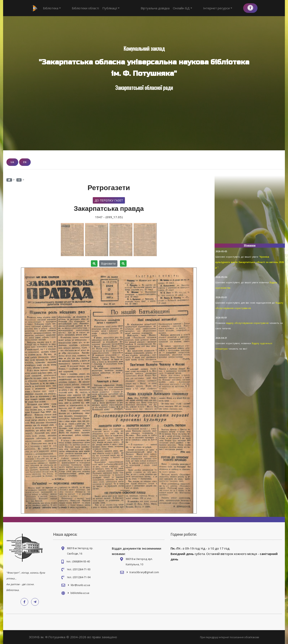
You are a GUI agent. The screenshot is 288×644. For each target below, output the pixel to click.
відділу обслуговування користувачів (248, 323)
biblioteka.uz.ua (80, 593)
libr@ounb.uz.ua (80, 585)
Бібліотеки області (78, 8)
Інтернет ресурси (225, 8)
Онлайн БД (198, 8)
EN (25, 162)
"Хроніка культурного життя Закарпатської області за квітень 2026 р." (250, 262)
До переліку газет (109, 200)
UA (12, 162)
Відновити (108, 263)
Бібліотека (52, 8)
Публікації (103, 8)
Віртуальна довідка (170, 8)
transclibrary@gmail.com (144, 572)
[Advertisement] (250, 211)
